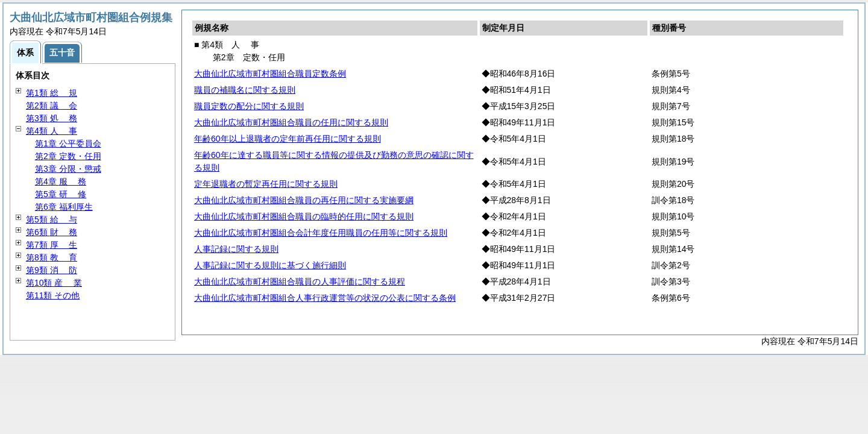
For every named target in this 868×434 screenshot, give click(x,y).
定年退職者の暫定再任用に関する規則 (266, 184)
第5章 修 (61, 194)
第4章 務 (61, 181)
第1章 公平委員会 (68, 143)
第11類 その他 (53, 295)
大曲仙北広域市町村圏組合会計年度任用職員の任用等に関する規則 (321, 233)
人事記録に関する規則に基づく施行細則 (270, 265)
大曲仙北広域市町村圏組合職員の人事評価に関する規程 (300, 281)
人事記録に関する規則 (236, 249)
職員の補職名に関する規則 (245, 90)
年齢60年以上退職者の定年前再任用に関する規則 (288, 139)
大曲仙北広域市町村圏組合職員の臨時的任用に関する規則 (304, 216)
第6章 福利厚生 (64, 207)
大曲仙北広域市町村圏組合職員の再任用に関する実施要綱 (304, 200)
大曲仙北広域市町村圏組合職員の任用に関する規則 (291, 122)
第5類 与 (52, 219)
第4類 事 (52, 131)
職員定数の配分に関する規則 (249, 106)
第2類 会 (52, 105)
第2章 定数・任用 (68, 156)
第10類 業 (54, 283)
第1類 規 (52, 93)
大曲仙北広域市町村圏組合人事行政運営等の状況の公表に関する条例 (325, 298)
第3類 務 (52, 118)
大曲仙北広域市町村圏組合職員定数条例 (270, 74)
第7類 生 (52, 245)
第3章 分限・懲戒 (68, 169)
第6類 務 (52, 232)
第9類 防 (52, 270)
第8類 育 (52, 257)
